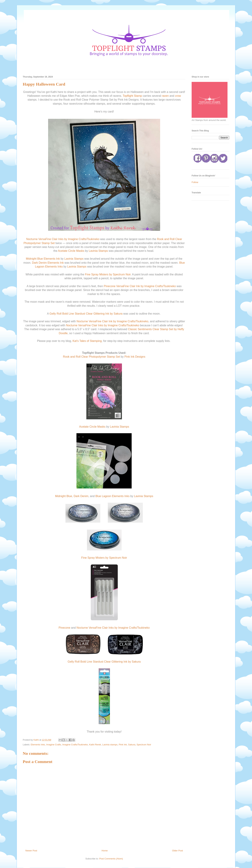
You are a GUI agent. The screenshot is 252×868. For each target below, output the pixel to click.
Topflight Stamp (132, 96)
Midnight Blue (34, 259)
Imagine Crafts (54, 745)
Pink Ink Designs (135, 357)
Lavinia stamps (110, 745)
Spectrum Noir (144, 745)
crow (178, 96)
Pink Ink (123, 745)
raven (165, 96)
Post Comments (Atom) (111, 859)
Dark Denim (39, 263)
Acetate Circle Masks (71, 251)
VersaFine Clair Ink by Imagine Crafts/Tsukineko (146, 286)
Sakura (132, 745)
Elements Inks (54, 267)
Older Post (178, 851)
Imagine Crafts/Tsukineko (75, 745)
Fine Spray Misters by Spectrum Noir (108, 274)
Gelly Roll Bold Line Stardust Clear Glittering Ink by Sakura (86, 314)
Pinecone (110, 286)
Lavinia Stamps (98, 251)
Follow (195, 182)
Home (105, 851)
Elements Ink (52, 259)
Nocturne (32, 239)
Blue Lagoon (103, 496)
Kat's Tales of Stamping (87, 341)
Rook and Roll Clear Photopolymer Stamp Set (92, 357)
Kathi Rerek (95, 745)
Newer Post (31, 851)
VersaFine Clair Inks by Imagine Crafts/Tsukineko (69, 239)
